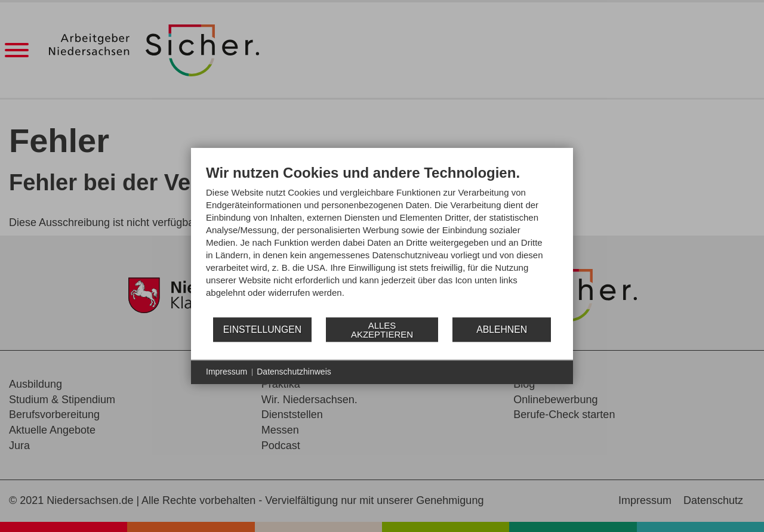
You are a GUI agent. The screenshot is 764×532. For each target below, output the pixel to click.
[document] (382, 240)
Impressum (227, 372)
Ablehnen (502, 330)
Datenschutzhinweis (294, 372)
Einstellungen (262, 330)
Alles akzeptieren (382, 330)
